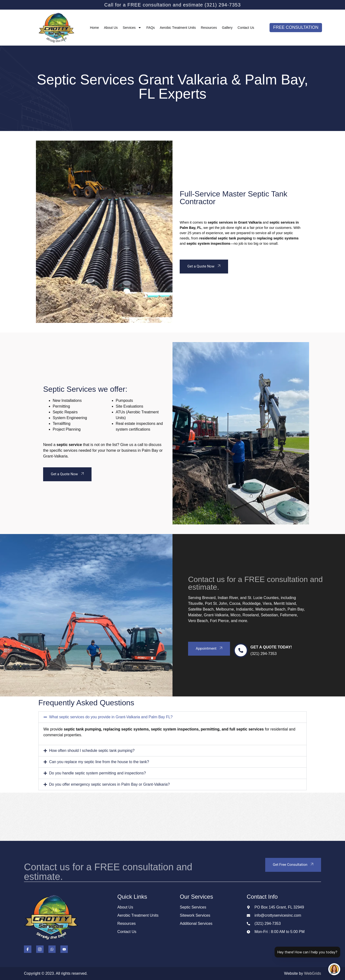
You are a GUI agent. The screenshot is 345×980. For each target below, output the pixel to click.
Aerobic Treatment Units (178, 28)
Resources (209, 28)
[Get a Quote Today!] (241, 650)
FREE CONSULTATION (296, 28)
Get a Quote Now (204, 266)
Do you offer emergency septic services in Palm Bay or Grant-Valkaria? (109, 784)
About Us (111, 28)
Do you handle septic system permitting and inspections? (98, 773)
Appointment (210, 648)
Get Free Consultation (294, 864)
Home (94, 28)
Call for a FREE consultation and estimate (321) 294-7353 (172, 5)
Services (132, 28)
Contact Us (246, 28)
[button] (172, 717)
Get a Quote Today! (271, 647)
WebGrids (313, 973)
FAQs (151, 28)
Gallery (227, 28)
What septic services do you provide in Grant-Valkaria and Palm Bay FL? (111, 717)
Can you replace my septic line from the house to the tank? (99, 762)
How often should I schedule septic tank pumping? (92, 751)
